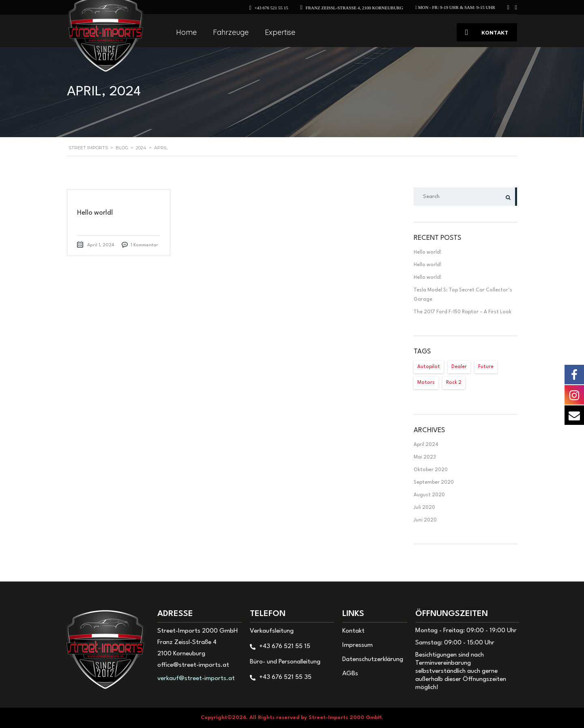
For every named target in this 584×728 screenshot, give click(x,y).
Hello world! (428, 252)
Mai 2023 (425, 457)
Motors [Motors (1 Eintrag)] (426, 383)
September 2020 (434, 482)
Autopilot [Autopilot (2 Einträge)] (429, 367)
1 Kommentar (145, 245)
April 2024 (426, 445)
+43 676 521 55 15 (271, 8)
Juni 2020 (425, 520)
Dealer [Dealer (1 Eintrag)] (459, 367)
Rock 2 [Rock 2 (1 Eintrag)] (454, 383)
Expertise (280, 32)
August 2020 (429, 495)
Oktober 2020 (431, 470)
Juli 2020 (424, 508)
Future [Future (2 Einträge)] (486, 367)
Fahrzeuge (231, 32)
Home (186, 32)
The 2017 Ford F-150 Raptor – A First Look (463, 312)
